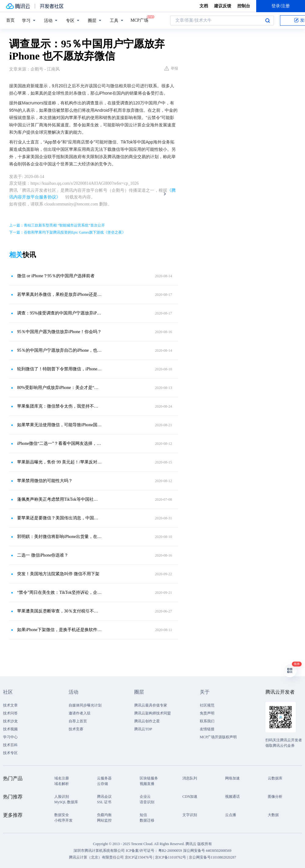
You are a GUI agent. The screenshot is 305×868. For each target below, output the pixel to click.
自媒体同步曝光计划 (85, 705)
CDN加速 (190, 797)
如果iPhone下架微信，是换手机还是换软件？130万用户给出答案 (59, 630)
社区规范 (207, 705)
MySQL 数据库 (66, 802)
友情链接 (207, 729)
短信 (143, 815)
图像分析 (275, 797)
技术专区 (10, 753)
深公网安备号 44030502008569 (207, 851)
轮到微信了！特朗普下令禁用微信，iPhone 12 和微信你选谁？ (59, 369)
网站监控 (104, 820)
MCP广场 (139, 20)
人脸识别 (62, 797)
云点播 (231, 815)
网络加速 (232, 778)
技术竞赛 (76, 729)
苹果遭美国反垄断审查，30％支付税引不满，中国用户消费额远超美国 (59, 611)
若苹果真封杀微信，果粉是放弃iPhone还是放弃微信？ (59, 294)
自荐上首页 (78, 721)
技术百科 (10, 745)
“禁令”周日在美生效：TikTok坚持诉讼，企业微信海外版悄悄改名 (59, 592)
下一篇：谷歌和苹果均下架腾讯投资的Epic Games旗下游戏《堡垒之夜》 (67, 232)
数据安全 (62, 815)
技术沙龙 (10, 721)
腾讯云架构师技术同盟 (152, 713)
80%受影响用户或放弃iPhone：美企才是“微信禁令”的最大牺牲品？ (59, 388)
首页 (10, 20)
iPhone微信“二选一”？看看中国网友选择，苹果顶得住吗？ (59, 443)
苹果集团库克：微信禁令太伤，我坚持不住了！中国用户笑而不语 (59, 406)
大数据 (273, 815)
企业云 (145, 797)
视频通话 (232, 797)
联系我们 (207, 721)
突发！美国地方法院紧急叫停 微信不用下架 (58, 574)
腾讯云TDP (143, 729)
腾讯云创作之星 (147, 721)
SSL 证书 (104, 802)
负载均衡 (104, 815)
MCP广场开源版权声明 (218, 737)
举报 (171, 68)
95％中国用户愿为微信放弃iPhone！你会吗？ (59, 332)
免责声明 (207, 713)
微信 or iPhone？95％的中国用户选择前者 (56, 276)
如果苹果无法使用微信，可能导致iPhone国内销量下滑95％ (59, 425)
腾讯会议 (104, 797)
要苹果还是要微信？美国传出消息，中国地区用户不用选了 (59, 518)
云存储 (102, 784)
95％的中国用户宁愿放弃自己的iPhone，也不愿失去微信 (59, 350)
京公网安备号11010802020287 (213, 857)
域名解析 (62, 784)
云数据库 (275, 778)
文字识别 (190, 815)
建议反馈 (223, 6)
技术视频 (10, 729)
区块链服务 (149, 778)
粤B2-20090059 (171, 851)
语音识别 (147, 802)
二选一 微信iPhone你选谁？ (43, 555)
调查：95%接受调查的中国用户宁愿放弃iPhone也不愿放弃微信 (59, 313)
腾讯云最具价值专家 (151, 705)
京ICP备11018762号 (170, 857)
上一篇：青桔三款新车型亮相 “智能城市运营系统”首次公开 (57, 225)
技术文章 (10, 705)
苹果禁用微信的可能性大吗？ (45, 481)
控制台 (244, 6)
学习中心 (10, 737)
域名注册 (62, 778)
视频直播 (147, 784)
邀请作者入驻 (80, 713)
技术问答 (10, 713)
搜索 (267, 20)
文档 (204, 6)
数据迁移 (147, 820)
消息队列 (190, 778)
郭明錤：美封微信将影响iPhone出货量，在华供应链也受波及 (59, 537)
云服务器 (104, 778)
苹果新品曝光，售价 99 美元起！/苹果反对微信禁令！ (59, 462)
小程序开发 (63, 820)
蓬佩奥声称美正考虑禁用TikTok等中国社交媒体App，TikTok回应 (59, 499)
